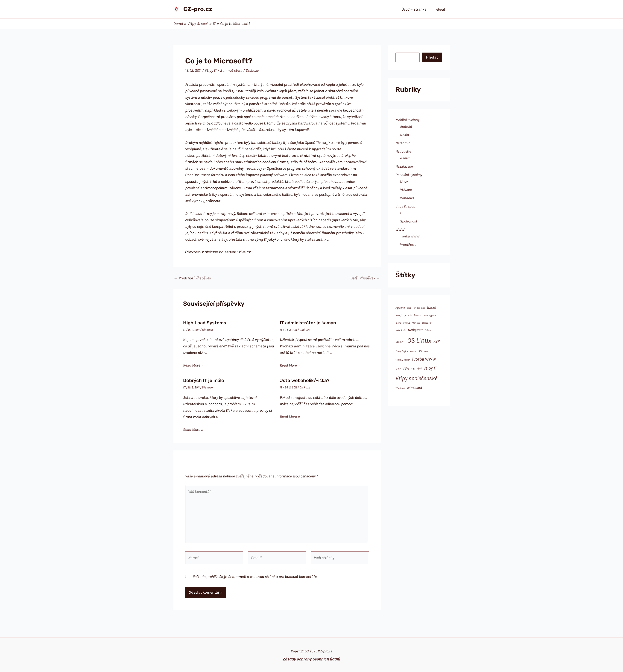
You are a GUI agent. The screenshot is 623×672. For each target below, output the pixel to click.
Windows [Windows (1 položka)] (400, 388)
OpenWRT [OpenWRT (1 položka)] (400, 342)
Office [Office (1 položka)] (428, 330)
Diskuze (252, 70)
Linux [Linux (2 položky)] (417, 315)
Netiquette (403, 151)
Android (406, 126)
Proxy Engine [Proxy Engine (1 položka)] (402, 351)
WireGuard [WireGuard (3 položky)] (414, 388)
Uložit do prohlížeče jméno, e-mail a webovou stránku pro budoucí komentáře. (254, 577)
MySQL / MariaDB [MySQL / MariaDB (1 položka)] (412, 323)
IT (184, 330)
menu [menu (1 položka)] (398, 323)
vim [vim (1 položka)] (413, 369)
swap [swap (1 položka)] (427, 351)
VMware (406, 190)
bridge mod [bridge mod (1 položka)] (419, 308)
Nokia (404, 135)
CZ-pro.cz (198, 9)
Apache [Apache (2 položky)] (400, 308)
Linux (404, 181)
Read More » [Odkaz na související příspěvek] (193, 365)
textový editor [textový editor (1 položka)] (403, 360)
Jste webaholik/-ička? (305, 380)
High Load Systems (205, 323)
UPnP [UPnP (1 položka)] (398, 369)
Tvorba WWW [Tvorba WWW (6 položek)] (424, 359)
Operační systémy (409, 175)
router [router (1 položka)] (413, 351)
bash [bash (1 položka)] (409, 308)
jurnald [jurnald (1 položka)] (408, 315)
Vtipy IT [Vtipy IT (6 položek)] (430, 368)
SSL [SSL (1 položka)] (420, 351)
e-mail (405, 158)
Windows (407, 198)
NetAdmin (403, 143)
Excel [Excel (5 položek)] (432, 307)
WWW (400, 229)
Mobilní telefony (407, 120)
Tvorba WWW (410, 236)
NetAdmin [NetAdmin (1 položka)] (401, 330)
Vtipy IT (211, 70)
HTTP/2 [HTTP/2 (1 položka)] (399, 315)
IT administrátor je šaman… (310, 323)
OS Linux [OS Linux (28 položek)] (419, 340)
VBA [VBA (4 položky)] (406, 368)
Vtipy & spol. (405, 206)
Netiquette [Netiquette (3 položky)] (415, 330)
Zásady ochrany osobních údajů (311, 659)
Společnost (409, 221)
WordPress (408, 244)
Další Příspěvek (365, 278)
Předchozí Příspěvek (193, 278)
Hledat (432, 57)
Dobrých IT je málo (204, 380)
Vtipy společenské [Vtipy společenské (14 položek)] (416, 378)
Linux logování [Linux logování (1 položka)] (430, 315)
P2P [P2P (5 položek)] (436, 341)
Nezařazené (404, 166)
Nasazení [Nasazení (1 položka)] (427, 323)
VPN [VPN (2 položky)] (419, 369)
